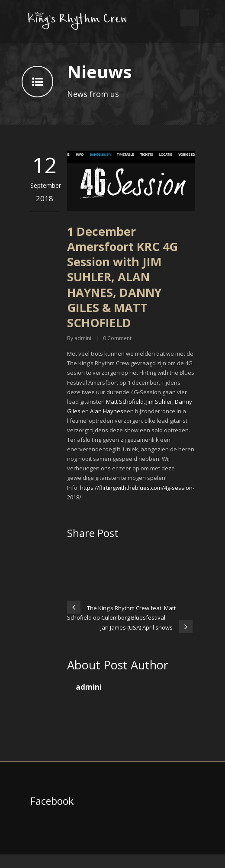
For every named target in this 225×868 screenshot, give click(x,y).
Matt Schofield (125, 402)
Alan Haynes (107, 411)
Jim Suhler (159, 402)
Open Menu (190, 18)
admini (83, 338)
